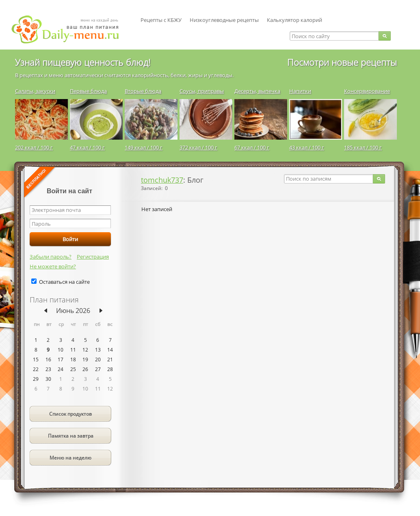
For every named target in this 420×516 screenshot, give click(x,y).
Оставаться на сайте (64, 282)
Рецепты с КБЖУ (161, 20)
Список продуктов (70, 414)
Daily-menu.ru (70, 29)
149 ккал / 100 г (144, 147)
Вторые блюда (143, 91)
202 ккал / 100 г (34, 147)
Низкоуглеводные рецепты (224, 20)
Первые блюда (88, 91)
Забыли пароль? (51, 257)
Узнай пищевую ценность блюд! (83, 62)
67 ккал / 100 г (252, 147)
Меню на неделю (70, 458)
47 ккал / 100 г (87, 147)
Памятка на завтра (71, 436)
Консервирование (367, 91)
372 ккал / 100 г (198, 147)
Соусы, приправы (202, 91)
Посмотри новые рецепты (342, 62)
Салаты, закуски (35, 91)
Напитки (300, 91)
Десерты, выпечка (257, 91)
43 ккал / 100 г (307, 147)
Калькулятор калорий (294, 20)
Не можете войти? (53, 266)
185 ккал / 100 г (363, 147)
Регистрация (93, 257)
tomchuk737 (162, 180)
